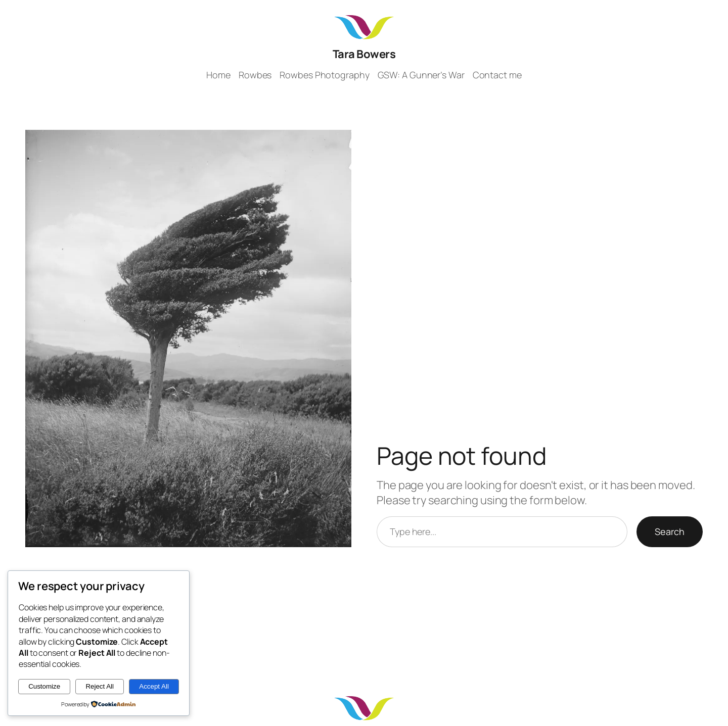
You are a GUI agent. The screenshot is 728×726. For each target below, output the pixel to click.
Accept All (154, 686)
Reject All (100, 686)
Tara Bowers (364, 54)
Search (670, 531)
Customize (44, 686)
